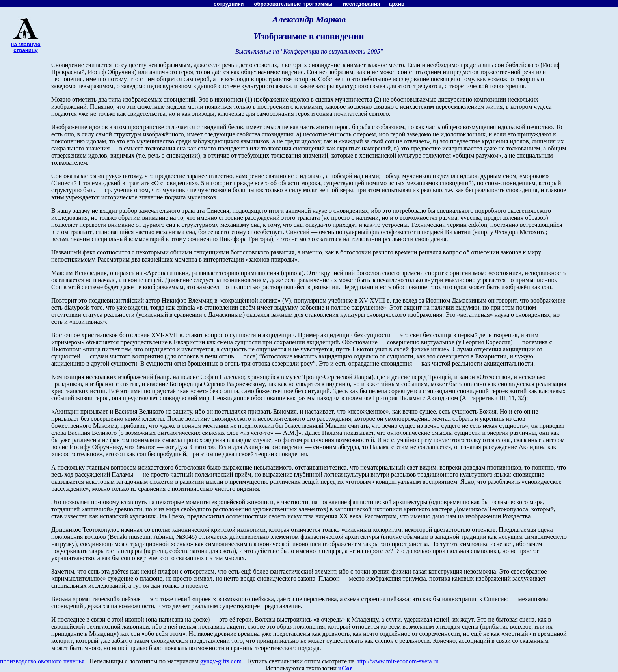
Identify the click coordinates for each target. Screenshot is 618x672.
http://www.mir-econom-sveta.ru (397, 661)
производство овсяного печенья (42, 661)
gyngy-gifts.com (221, 661)
